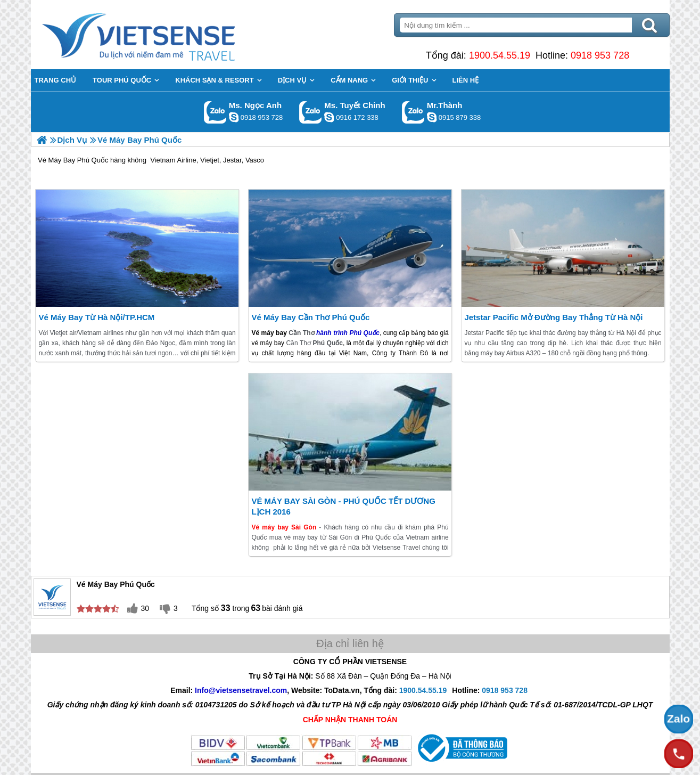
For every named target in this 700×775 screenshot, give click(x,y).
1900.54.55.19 (500, 55)
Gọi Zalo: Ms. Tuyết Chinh (311, 112)
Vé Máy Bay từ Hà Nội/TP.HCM (96, 317)
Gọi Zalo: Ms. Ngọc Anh (215, 112)
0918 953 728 (600, 55)
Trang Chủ (165, 35)
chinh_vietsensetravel (329, 117)
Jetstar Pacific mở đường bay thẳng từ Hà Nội (553, 317)
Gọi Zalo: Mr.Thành (413, 112)
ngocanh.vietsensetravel (234, 117)
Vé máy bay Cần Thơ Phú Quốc (310, 317)
